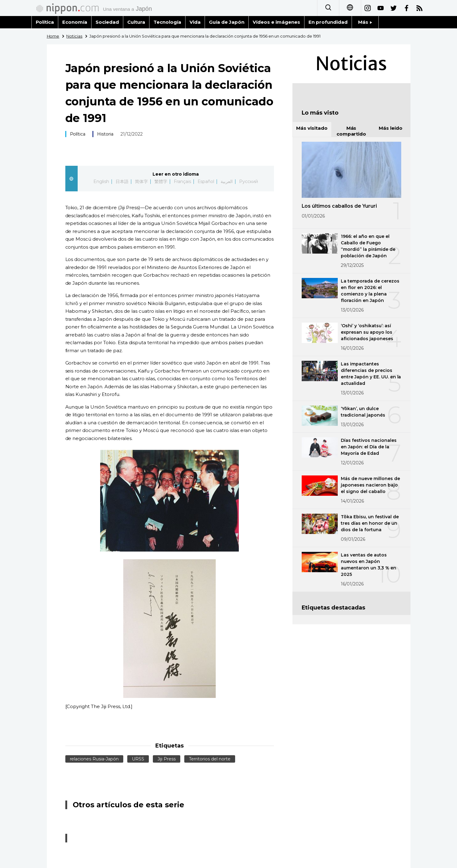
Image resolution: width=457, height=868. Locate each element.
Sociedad (107, 22)
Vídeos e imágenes (276, 22)
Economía (75, 22)
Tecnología (167, 22)
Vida (195, 22)
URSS (138, 759)
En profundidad (328, 22)
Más (365, 22)
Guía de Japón (227, 22)
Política (45, 22)
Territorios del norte (210, 759)
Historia (105, 134)
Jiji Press (167, 759)
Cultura (136, 22)
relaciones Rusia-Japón (94, 759)
